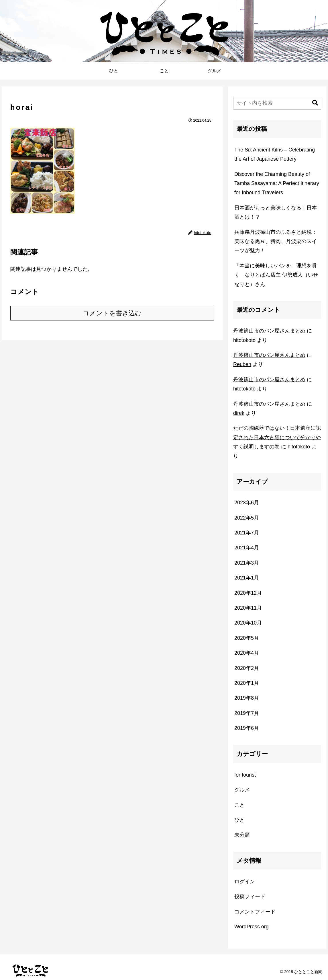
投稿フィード (250, 897)
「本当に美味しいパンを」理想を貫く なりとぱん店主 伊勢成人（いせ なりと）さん (278, 275)
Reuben (242, 364)
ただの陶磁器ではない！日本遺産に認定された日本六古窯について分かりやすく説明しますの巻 (277, 437)
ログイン (245, 882)
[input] (277, 103)
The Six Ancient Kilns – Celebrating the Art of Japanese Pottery (275, 154)
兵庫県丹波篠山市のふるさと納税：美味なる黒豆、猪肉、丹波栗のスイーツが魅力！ (276, 241)
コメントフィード (255, 912)
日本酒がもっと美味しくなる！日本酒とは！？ (276, 212)
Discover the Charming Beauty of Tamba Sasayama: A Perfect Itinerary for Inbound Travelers (277, 183)
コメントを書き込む (112, 313)
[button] (315, 103)
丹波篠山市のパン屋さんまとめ (269, 331)
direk (239, 413)
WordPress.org (252, 927)
